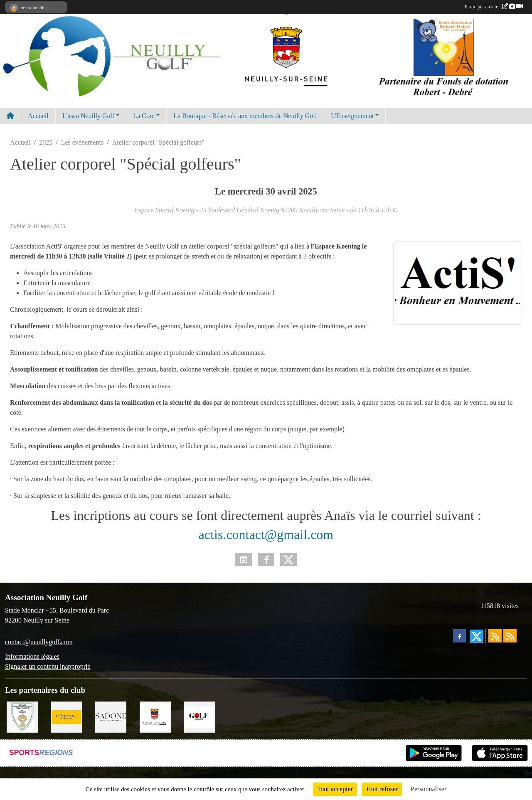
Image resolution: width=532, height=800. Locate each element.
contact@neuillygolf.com (39, 642)
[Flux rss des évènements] (510, 636)
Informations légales (32, 656)
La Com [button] (144, 116)
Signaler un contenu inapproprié (48, 666)
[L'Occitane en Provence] (67, 716)
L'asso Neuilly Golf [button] (89, 116)
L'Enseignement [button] (352, 116)
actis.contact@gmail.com (266, 534)
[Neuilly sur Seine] (155, 716)
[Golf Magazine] (200, 716)
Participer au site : (494, 7)
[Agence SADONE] (111, 716)
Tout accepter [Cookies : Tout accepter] (335, 789)
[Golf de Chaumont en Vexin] (22, 716)
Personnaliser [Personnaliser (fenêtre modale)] (429, 789)
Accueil (38, 116)
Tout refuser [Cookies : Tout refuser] (382, 789)
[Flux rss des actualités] (495, 636)
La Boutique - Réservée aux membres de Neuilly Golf (245, 116)
